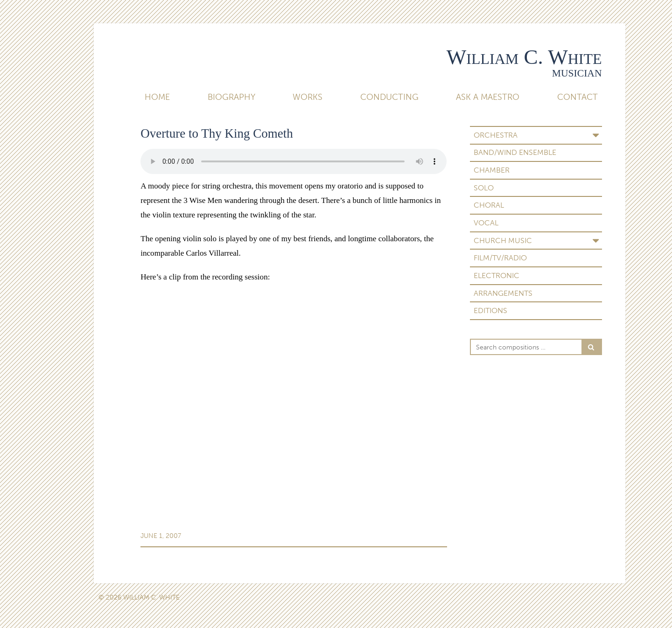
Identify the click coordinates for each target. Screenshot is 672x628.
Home (157, 97)
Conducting (389, 97)
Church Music (503, 241)
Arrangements (503, 293)
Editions (490, 311)
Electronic (497, 276)
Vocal (486, 223)
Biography (231, 97)
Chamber (492, 170)
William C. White (524, 57)
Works (308, 97)
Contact (577, 97)
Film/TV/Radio (500, 258)
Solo (484, 188)
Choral (489, 205)
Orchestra (496, 135)
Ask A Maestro (488, 97)
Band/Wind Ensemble (515, 152)
